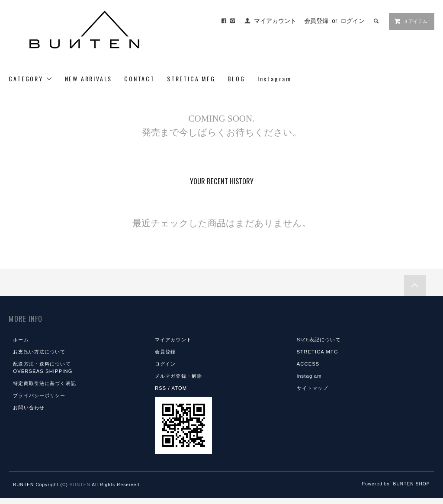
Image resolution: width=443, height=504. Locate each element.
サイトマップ (313, 388)
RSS (161, 388)
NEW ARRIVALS (89, 79)
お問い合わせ (29, 408)
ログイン (353, 21)
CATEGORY (30, 79)
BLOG (236, 79)
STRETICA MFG (191, 79)
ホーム (21, 340)
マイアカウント (275, 21)
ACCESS (308, 364)
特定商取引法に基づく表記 (44, 383)
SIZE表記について (319, 340)
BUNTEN (80, 485)
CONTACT (140, 79)
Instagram (274, 79)
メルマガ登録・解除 (178, 376)
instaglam (309, 376)
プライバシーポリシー (39, 395)
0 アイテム (411, 21)
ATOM (179, 388)
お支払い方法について (39, 352)
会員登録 (316, 21)
